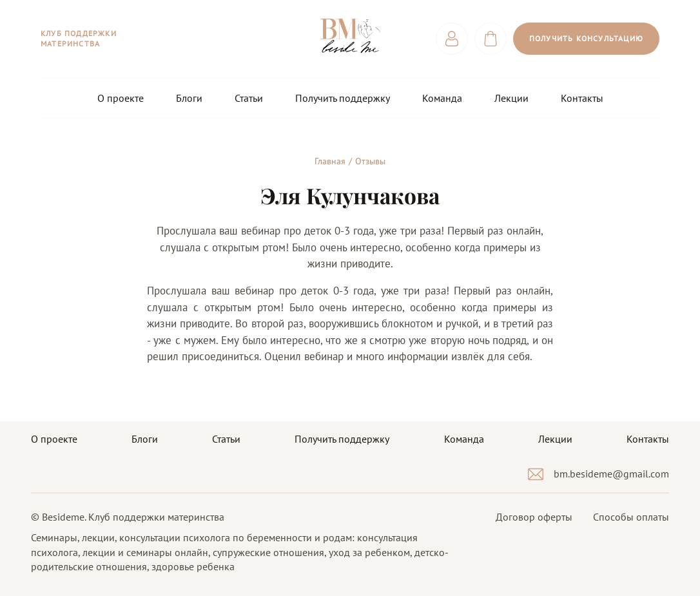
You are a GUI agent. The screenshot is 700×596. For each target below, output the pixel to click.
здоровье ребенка (193, 566)
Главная (330, 161)
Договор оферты (534, 517)
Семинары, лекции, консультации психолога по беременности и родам (191, 537)
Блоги (189, 98)
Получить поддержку (343, 98)
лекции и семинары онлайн (145, 552)
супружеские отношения (268, 552)
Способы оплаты (631, 517)
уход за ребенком (369, 552)
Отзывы (370, 161)
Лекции (511, 98)
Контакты (582, 98)
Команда (442, 98)
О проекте (121, 98)
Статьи (249, 98)
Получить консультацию (586, 38)
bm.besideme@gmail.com (611, 474)
